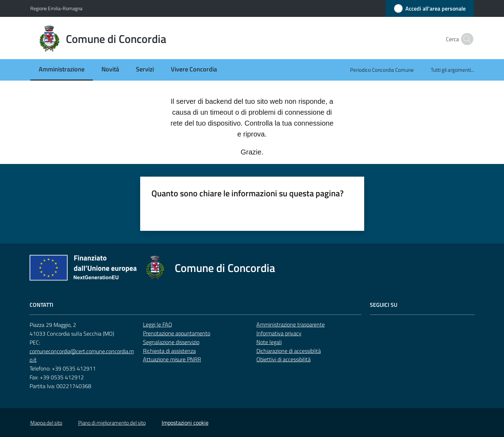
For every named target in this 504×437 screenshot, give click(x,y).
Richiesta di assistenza (169, 351)
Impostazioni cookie (185, 423)
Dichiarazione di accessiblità (289, 351)
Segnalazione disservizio (171, 342)
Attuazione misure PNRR (172, 359)
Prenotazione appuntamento (177, 333)
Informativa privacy (279, 333)
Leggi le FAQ (158, 324)
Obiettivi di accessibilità (284, 359)
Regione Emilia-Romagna (56, 8)
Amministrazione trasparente (291, 324)
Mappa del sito (46, 423)
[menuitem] (62, 70)
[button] (466, 39)
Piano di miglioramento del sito (112, 423)
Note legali (269, 342)
